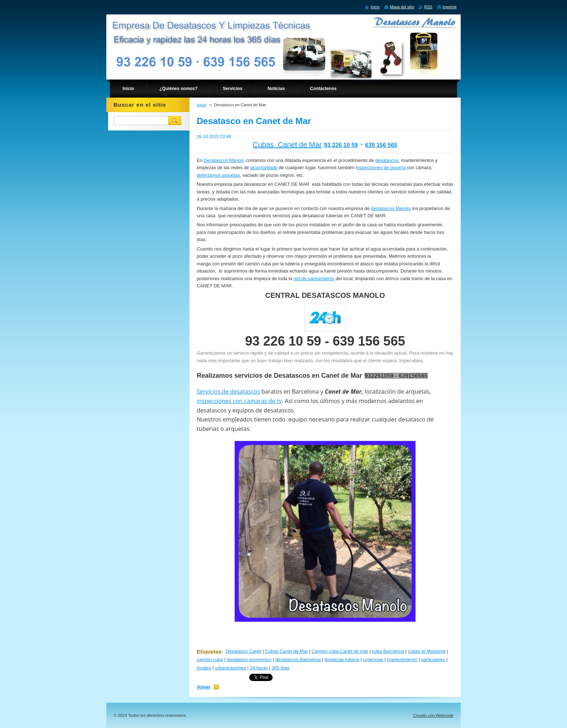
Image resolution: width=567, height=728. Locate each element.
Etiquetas (209, 652)
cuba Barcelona (388, 651)
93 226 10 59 (341, 145)
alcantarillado (265, 168)
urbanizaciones (230, 668)
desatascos (387, 160)
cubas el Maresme (427, 651)
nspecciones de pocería (382, 168)
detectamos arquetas (218, 175)
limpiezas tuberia (342, 660)
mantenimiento (402, 660)
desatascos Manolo (391, 208)
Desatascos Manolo (224, 160)
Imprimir (450, 7)
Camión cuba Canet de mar (340, 651)
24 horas (259, 668)
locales (204, 668)
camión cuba (210, 660)
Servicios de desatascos (228, 391)
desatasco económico (249, 660)
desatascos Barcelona (298, 660)
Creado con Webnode (433, 715)
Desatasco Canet (243, 651)
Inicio (202, 105)
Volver (204, 687)
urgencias (373, 660)
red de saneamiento (314, 279)
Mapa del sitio (402, 7)
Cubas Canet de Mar (287, 145)
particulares (433, 660)
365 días (280, 668)
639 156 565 (381, 145)
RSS (428, 7)
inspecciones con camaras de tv (239, 401)
